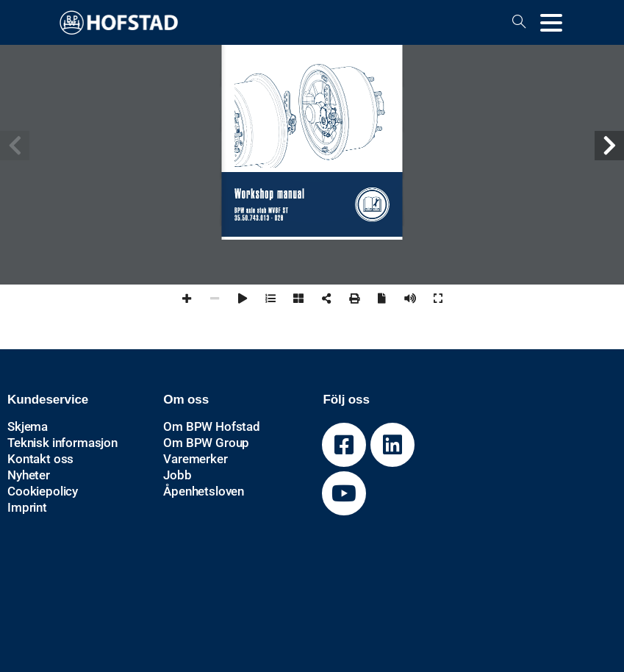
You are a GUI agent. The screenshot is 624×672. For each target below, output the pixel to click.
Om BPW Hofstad (212, 426)
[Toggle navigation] (551, 23)
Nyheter (29, 475)
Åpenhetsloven (204, 491)
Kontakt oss (40, 459)
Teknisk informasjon (62, 443)
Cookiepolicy (43, 491)
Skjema (28, 426)
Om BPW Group (206, 443)
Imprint (27, 507)
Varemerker (195, 459)
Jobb (177, 475)
